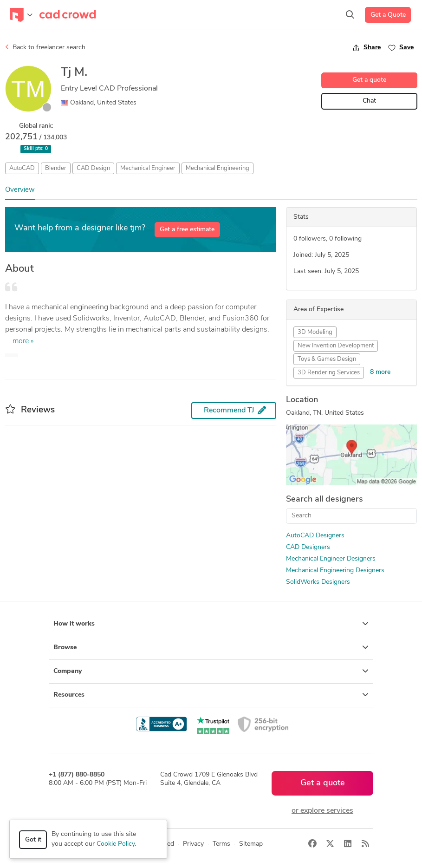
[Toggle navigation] (21, 15)
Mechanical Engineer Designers (331, 559)
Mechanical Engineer (148, 168)
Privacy (193, 844)
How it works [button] (211, 624)
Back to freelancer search (45, 47)
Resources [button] (211, 695)
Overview (20, 190)
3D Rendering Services (329, 373)
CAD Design (93, 168)
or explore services (322, 811)
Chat (369, 101)
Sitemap (251, 844)
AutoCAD (22, 168)
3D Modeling (315, 332)
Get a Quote (388, 15)
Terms (221, 844)
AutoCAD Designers (315, 536)
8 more (380, 372)
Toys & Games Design (327, 359)
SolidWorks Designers (318, 582)
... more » (19, 341)
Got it (33, 840)
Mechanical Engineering (217, 168)
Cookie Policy (116, 844)
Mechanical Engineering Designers (335, 571)
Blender (56, 168)
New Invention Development (336, 346)
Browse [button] (211, 647)
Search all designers (325, 499)
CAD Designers (308, 547)
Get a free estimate (187, 230)
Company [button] (211, 671)
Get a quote (369, 80)
